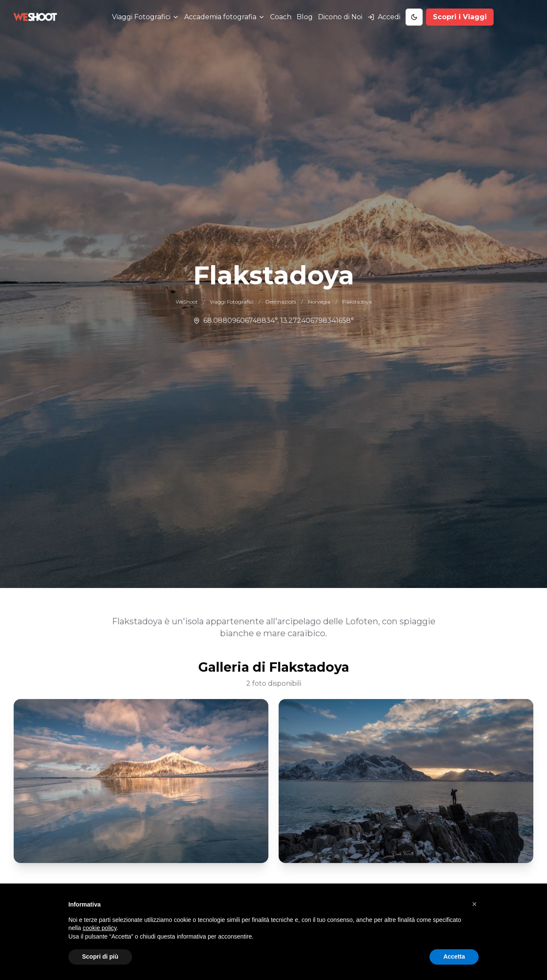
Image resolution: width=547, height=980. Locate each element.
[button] (474, 904)
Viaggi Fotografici (232, 302)
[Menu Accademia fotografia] (225, 17)
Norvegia (319, 302)
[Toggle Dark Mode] (414, 17)
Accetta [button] (454, 957)
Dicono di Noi (340, 17)
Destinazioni (281, 302)
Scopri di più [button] (100, 957)
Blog (305, 17)
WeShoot (187, 302)
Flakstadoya (357, 302)
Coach (281, 17)
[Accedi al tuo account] (384, 17)
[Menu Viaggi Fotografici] (146, 17)
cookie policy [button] (99, 928)
